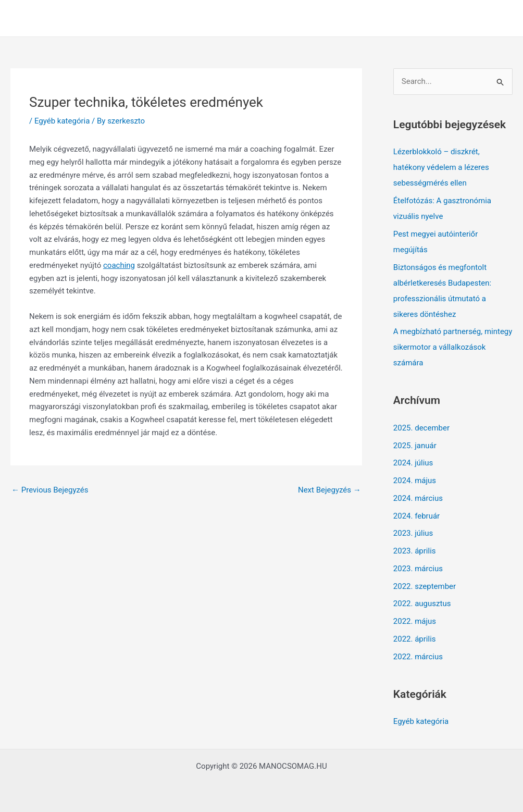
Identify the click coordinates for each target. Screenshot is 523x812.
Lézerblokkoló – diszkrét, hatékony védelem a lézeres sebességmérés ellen (441, 167)
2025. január (415, 446)
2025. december (421, 428)
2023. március (418, 569)
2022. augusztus (422, 604)
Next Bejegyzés (329, 490)
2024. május (415, 481)
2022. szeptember (425, 586)
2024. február (416, 516)
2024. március (418, 498)
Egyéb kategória (62, 121)
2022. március (418, 657)
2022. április (415, 639)
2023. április (415, 551)
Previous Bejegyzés (50, 490)
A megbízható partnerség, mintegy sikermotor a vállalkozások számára (453, 347)
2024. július (413, 463)
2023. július (413, 533)
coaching (119, 265)
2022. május (415, 621)
